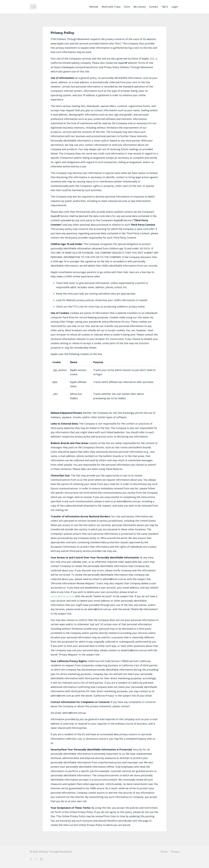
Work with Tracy (111, 7)
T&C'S (165, 7)
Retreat (94, 7)
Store (127, 7)
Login (175, 7)
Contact (154, 7)
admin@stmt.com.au (63, 596)
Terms (164, 852)
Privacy (175, 852)
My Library (140, 7)
